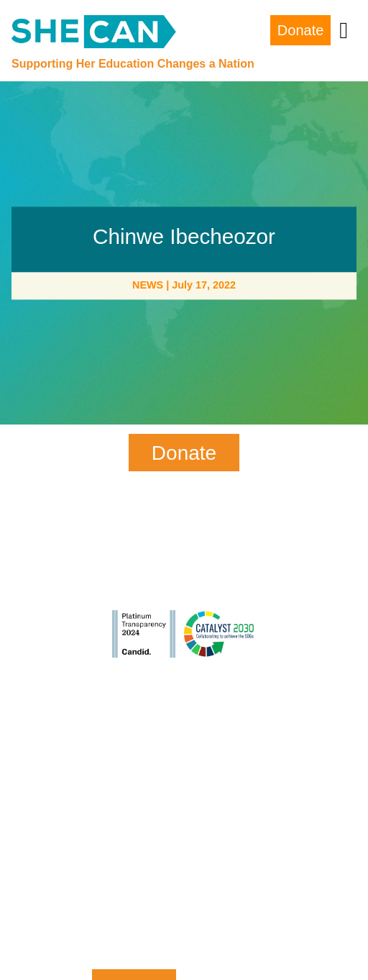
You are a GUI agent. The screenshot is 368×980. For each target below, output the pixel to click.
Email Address (134, 851)
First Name (134, 734)
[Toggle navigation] (344, 30)
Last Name (134, 793)
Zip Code (134, 910)
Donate (301, 30)
